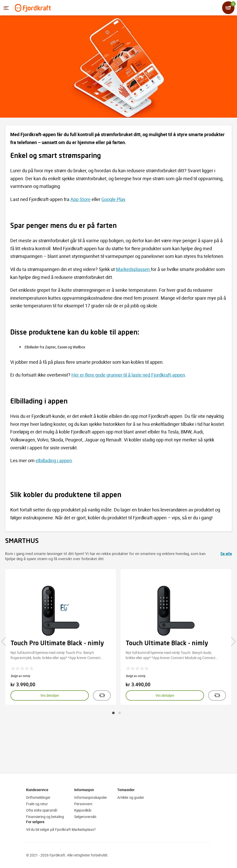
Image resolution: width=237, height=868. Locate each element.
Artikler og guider (131, 797)
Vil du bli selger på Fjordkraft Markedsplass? (61, 829)
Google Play (113, 199)
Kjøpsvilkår (83, 810)
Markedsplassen (133, 269)
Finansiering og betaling (45, 817)
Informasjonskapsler (91, 797)
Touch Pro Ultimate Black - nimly (57, 644)
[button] (113, 713)
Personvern (83, 804)
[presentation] (6, 641)
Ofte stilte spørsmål (42, 810)
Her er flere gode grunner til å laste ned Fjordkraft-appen (128, 375)
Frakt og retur (37, 804)
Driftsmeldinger (38, 797)
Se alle (226, 553)
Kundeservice (37, 790)
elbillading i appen (54, 460)
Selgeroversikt (85, 817)
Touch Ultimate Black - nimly (167, 644)
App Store (80, 199)
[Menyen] (6, 8)
